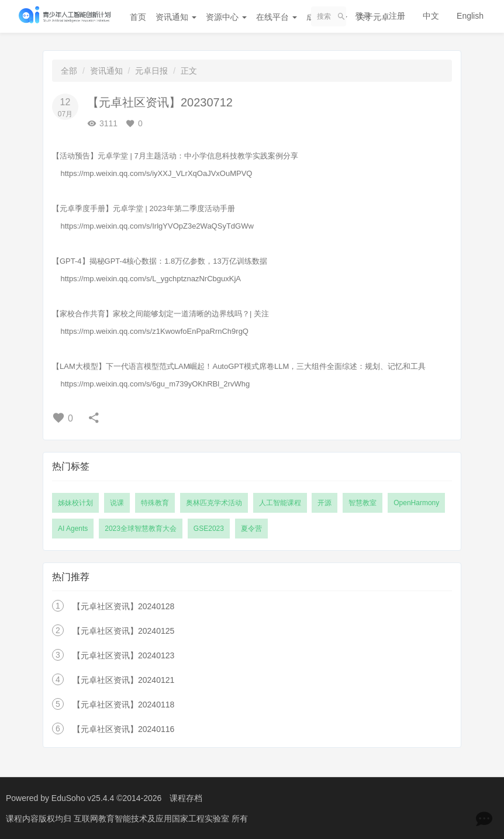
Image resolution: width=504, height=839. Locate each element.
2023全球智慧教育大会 (141, 529)
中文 (431, 16)
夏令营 (251, 529)
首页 (138, 17)
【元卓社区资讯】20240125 (123, 631)
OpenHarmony (416, 503)
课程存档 (186, 798)
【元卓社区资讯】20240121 (123, 680)
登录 (363, 16)
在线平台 (277, 17)
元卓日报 (151, 71)
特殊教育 (155, 503)
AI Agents (73, 529)
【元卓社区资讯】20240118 (123, 705)
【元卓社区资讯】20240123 (123, 655)
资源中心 (226, 17)
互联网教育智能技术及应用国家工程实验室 (153, 819)
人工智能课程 (280, 503)
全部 (69, 71)
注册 (397, 16)
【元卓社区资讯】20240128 (123, 606)
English (470, 16)
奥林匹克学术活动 (214, 503)
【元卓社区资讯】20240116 (123, 729)
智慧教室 (363, 503)
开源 (325, 503)
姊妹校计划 (75, 503)
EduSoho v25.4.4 (83, 798)
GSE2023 (209, 529)
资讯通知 (176, 17)
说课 (117, 503)
